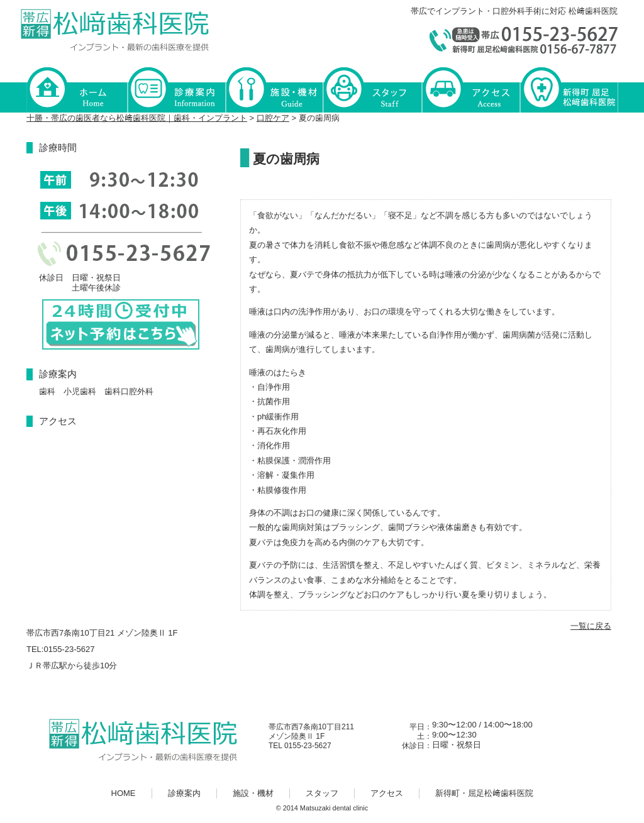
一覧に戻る (591, 626)
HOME (77, 89)
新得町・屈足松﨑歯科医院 (569, 89)
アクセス (470, 89)
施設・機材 (274, 89)
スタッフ (372, 89)
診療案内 (176, 89)
